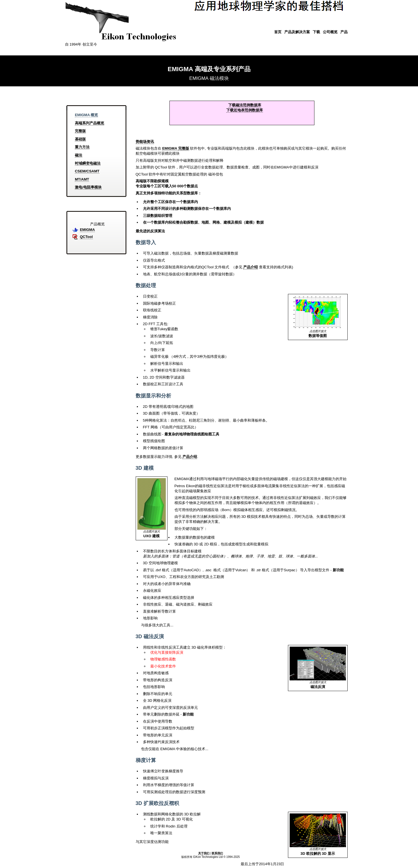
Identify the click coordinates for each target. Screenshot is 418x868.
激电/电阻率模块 (88, 187)
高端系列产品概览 (90, 123)
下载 (316, 32)
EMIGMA (87, 230)
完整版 (80, 131)
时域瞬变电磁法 (88, 163)
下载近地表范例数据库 (245, 110)
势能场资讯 (145, 142)
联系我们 (217, 853)
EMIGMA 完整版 (176, 148)
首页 (278, 32)
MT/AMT (82, 179)
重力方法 (82, 147)
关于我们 (204, 853)
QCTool (86, 237)
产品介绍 (251, 267)
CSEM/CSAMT (87, 171)
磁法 (79, 155)
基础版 (80, 139)
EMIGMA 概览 (87, 115)
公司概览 (330, 32)
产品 (344, 32)
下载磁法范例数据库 (245, 105)
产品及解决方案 (297, 32)
